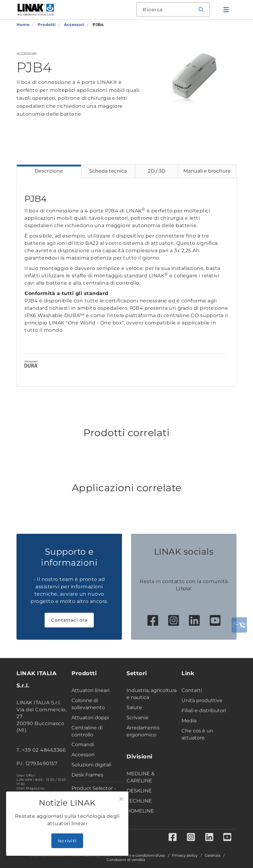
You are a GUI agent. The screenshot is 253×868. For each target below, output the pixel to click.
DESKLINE (139, 791)
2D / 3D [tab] (157, 171)
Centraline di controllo (87, 731)
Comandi (83, 745)
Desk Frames (87, 775)
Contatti (192, 690)
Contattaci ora (69, 620)
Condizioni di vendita (126, 860)
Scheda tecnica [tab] (108, 171)
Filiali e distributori (204, 711)
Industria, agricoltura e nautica (152, 694)
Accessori (83, 755)
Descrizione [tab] (49, 171)
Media (189, 721)
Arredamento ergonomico (143, 731)
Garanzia (213, 855)
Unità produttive (202, 700)
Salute (134, 707)
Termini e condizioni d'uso (141, 855)
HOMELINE (140, 811)
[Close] (121, 799)
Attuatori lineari (90, 690)
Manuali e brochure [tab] (207, 171)
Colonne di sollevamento (88, 704)
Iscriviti (67, 841)
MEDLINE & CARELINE (141, 777)
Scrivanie (137, 718)
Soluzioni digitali (91, 765)
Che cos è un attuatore (197, 734)
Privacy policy (185, 855)
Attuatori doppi (90, 718)
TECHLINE (139, 801)
